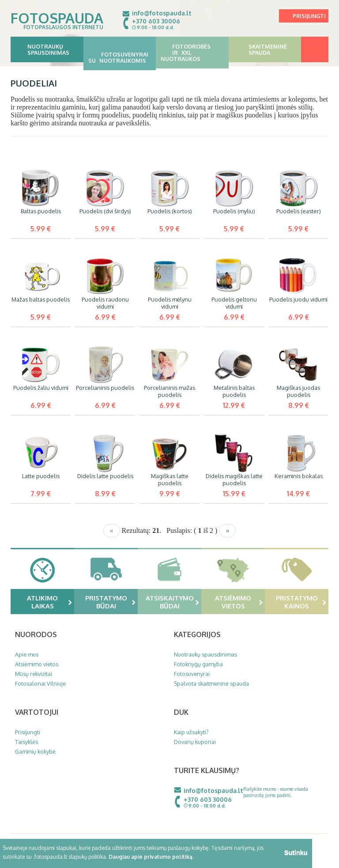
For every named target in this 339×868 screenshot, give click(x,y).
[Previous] (112, 531)
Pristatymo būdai (111, 602)
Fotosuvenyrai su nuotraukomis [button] (120, 54)
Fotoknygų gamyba (198, 664)
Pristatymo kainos (301, 602)
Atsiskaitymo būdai (173, 602)
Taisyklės (26, 742)
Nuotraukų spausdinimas (205, 654)
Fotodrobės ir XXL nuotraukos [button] (192, 53)
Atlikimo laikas (49, 602)
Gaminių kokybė (35, 751)
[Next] (227, 531)
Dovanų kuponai (195, 742)
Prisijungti (309, 16)
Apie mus (27, 654)
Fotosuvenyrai (192, 674)
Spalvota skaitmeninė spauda (211, 683)
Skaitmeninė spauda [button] (265, 49)
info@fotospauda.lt (162, 13)
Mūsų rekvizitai (34, 674)
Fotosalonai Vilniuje (40, 683)
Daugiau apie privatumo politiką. (151, 857)
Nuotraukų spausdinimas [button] (47, 49)
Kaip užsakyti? (191, 732)
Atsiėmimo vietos (239, 602)
